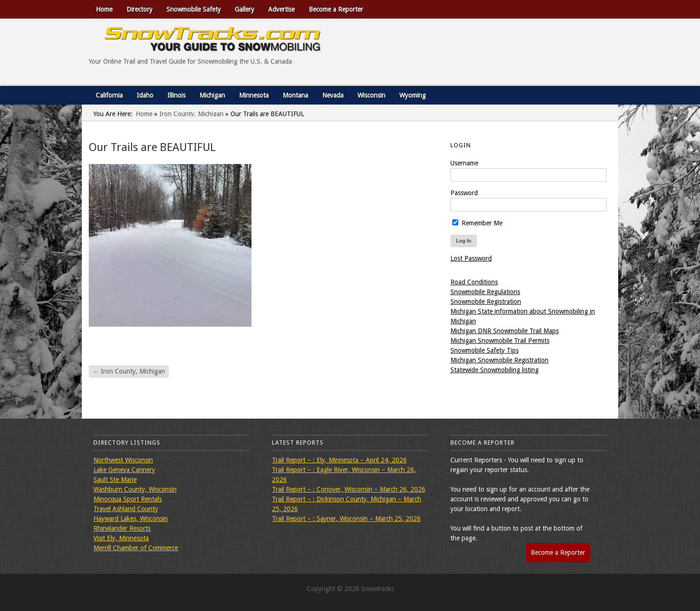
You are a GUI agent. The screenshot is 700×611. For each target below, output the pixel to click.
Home (104, 9)
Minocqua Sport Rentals (128, 499)
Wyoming (413, 95)
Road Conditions (474, 282)
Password (464, 193)
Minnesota (254, 95)
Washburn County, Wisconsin (135, 489)
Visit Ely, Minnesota (121, 538)
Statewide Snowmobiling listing (495, 370)
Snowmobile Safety (194, 9)
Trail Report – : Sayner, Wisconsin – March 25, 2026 (346, 519)
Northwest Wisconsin (123, 460)
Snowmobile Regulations (485, 292)
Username (464, 163)
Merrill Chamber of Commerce (136, 548)
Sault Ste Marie (115, 480)
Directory (139, 9)
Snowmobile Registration (486, 302)
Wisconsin (371, 95)
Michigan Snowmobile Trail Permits (500, 341)
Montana (295, 95)
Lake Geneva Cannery (124, 470)
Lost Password (471, 258)
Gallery (244, 9)
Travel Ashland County (126, 509)
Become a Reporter (336, 9)
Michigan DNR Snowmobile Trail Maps (505, 331)
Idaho (145, 95)
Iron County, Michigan (192, 114)
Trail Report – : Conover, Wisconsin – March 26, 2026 (349, 489)
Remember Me (477, 223)
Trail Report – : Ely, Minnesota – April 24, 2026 (339, 460)
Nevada (333, 95)
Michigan (212, 95)
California (109, 95)
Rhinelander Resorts (122, 528)
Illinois (176, 95)
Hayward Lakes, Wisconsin (131, 519)
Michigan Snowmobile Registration (499, 360)
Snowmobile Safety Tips (485, 350)
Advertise (281, 9)
